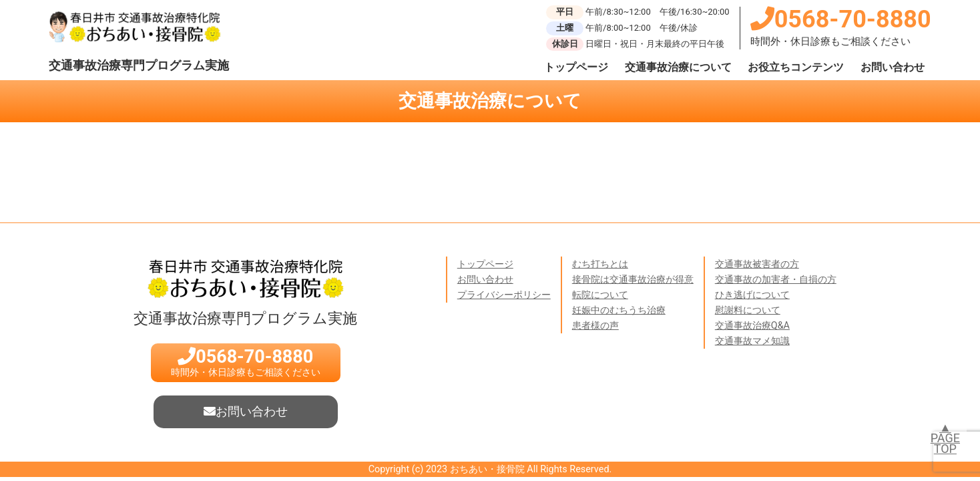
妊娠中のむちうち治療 (619, 310)
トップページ (576, 67)
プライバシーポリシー (504, 295)
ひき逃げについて (752, 295)
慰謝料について (748, 310)
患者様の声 (595, 326)
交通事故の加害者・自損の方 (776, 280)
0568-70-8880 (841, 19)
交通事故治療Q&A (752, 326)
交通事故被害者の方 (757, 264)
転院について (600, 295)
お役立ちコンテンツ (796, 67)
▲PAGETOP (945, 438)
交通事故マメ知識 (752, 341)
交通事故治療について (678, 67)
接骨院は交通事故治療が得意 (633, 280)
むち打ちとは (600, 264)
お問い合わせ (893, 67)
